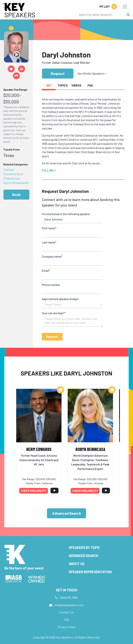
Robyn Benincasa (90, 449)
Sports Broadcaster (16, 183)
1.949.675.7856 (69, 598)
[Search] (101, 15)
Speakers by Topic (84, 547)
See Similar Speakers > (91, 73)
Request (58, 73)
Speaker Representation (90, 572)
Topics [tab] (63, 85)
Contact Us (66, 612)
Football (9, 170)
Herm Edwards (39, 449)
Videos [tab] (76, 85)
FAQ (66, 620)
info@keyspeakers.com (69, 605)
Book (16, 194)
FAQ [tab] (90, 85)
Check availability (34, 491)
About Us (77, 564)
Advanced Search (67, 513)
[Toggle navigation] (125, 7)
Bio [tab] (49, 85)
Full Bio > (49, 170)
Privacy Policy (66, 627)
